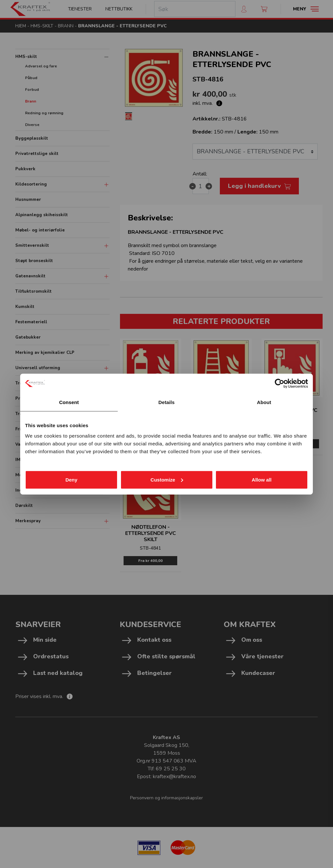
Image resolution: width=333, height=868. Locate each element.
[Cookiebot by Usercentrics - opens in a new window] (280, 384)
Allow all (262, 479)
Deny (71, 479)
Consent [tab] (69, 402)
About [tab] (264, 402)
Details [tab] (166, 402)
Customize (167, 479)
